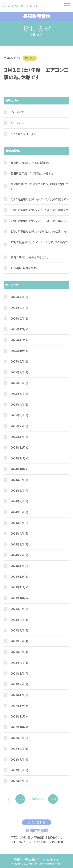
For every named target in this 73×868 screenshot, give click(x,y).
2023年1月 (19, 695)
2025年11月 (20, 340)
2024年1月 (19, 566)
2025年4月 (19, 404)
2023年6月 (19, 641)
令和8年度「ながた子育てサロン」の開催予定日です (39, 186)
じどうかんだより (21, 134)
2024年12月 (20, 447)
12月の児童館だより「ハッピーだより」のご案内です (39, 244)
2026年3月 (19, 308)
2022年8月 (19, 749)
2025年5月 (19, 394)
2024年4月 (19, 533)
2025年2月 (19, 426)
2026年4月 (19, 297)
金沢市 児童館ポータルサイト (36, 860)
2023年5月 (19, 652)
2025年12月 (20, 329)
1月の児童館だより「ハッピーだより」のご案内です (40, 231)
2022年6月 (19, 770)
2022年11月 (20, 716)
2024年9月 (19, 480)
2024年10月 (20, 469)
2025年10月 (20, 351)
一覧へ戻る (37, 799)
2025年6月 (19, 383)
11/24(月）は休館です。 (24, 268)
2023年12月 (20, 577)
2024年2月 (19, 555)
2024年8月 (19, 491)
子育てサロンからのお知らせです (30, 257)
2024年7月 (19, 501)
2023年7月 (19, 630)
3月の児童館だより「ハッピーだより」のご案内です (40, 210)
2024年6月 (19, 512)
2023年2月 (19, 684)
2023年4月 (19, 663)
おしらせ (30, 58)
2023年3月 (19, 673)
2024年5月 (19, 523)
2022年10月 (20, 727)
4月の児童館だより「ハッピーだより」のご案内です (40, 199)
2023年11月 (20, 587)
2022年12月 (20, 706)
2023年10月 (20, 598)
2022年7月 (19, 759)
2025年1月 (19, 437)
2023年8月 (19, 620)
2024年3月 (19, 544)
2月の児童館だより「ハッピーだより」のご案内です (40, 221)
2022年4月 (19, 781)
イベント (15, 112)
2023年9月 (19, 609)
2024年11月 (20, 458)
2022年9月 (19, 738)
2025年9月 (19, 361)
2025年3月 (19, 415)
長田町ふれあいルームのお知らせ (30, 163)
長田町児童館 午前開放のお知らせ (32, 173)
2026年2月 (19, 318)
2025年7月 (19, 372)
